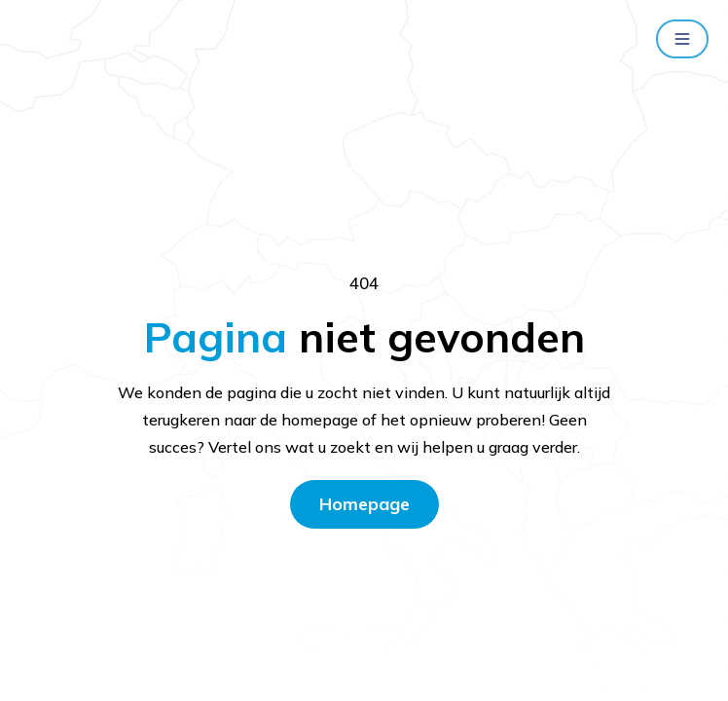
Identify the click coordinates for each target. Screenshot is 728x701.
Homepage (364, 504)
